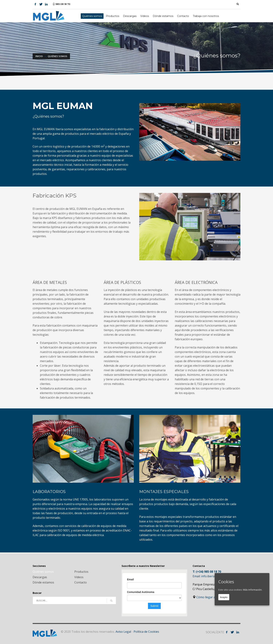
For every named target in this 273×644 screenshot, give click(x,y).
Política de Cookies (146, 632)
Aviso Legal (123, 632)
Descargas (40, 577)
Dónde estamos (43, 582)
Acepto (224, 597)
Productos (81, 572)
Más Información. (253, 590)
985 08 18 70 (63, 4)
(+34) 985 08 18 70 (209, 572)
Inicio (39, 56)
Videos (79, 577)
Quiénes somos (43, 572)
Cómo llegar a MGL (207, 597)
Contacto (81, 582)
